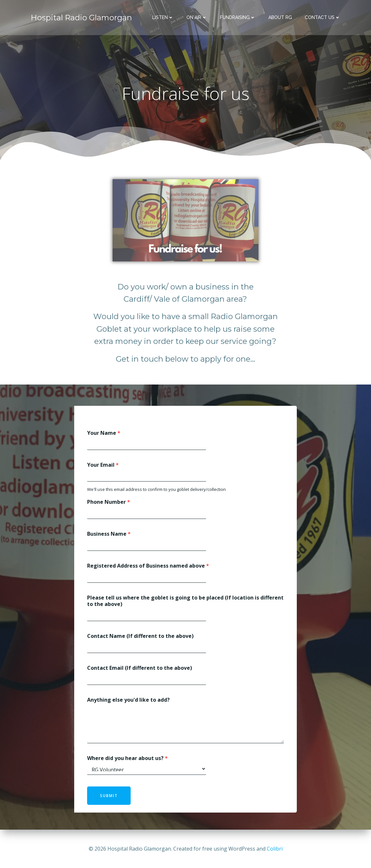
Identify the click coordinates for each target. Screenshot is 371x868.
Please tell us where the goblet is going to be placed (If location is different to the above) (185, 601)
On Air (197, 18)
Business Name (109, 534)
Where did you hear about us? (127, 758)
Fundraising (238, 18)
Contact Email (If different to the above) (140, 668)
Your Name (104, 433)
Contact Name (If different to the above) (140, 636)
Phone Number (109, 502)
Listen (163, 18)
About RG (280, 18)
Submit (109, 796)
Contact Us (323, 18)
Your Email (103, 465)
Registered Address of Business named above (148, 566)
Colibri (275, 849)
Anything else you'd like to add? (128, 700)
